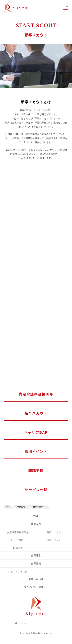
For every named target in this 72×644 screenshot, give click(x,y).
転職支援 (36, 471)
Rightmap (16, 9)
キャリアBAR (36, 433)
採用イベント (36, 452)
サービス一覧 (36, 490)
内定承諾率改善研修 (36, 394)
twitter (45, 624)
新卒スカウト (36, 413)
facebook (56, 624)
